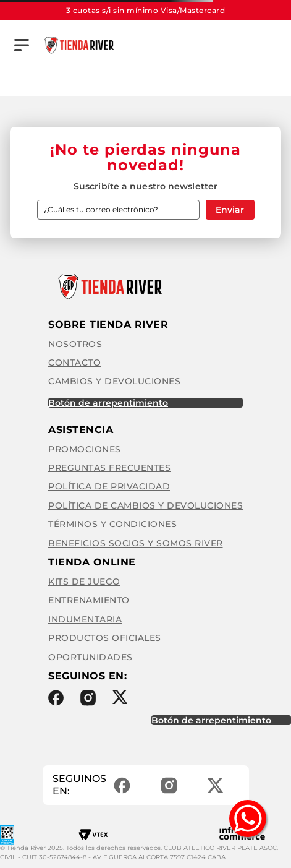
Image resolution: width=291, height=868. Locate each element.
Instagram (88, 698)
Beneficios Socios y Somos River (136, 543)
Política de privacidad (109, 486)
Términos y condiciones (112, 524)
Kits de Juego (84, 582)
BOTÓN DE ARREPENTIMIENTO (108, 403)
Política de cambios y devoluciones (145, 505)
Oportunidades (91, 657)
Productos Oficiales (105, 638)
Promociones (85, 449)
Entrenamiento (89, 600)
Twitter (120, 697)
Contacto (74, 363)
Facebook (56, 698)
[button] (22, 45)
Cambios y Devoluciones (114, 381)
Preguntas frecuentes (109, 468)
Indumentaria (85, 619)
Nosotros (75, 344)
